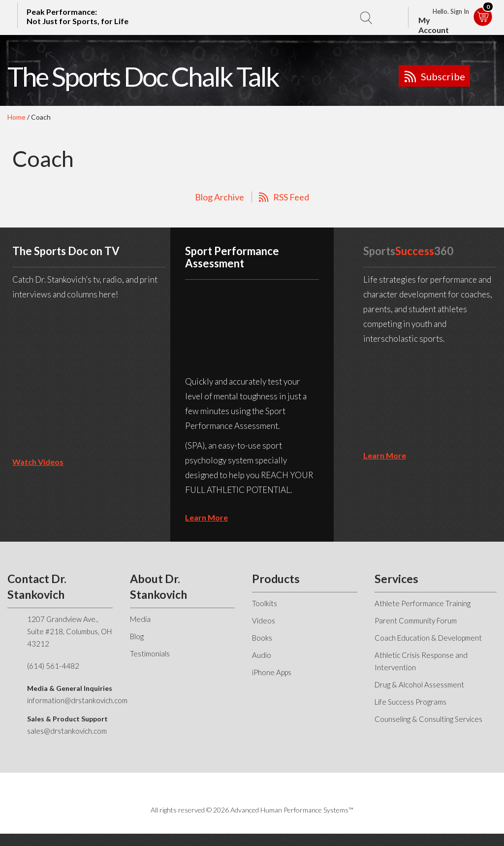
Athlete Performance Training (423, 603)
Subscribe (443, 76)
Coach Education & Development (428, 638)
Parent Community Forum (416, 620)
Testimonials (150, 653)
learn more (206, 517)
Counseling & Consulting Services (428, 719)
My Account (434, 25)
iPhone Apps (272, 672)
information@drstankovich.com (77, 700)
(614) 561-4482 (53, 666)
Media (140, 619)
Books (262, 638)
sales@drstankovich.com (67, 731)
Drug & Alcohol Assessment (419, 684)
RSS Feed (291, 197)
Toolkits (265, 603)
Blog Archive (220, 197)
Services (396, 579)
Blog (137, 636)
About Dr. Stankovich (158, 586)
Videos (264, 620)
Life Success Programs (410, 702)
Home (16, 117)
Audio (262, 655)
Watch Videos (38, 462)
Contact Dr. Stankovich (37, 586)
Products (276, 579)
